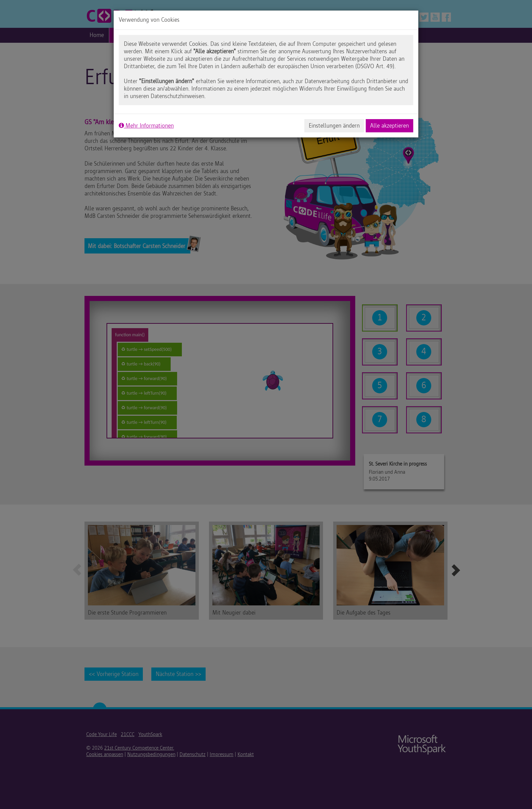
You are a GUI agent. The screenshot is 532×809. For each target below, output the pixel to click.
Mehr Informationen (146, 126)
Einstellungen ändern (334, 126)
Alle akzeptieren (389, 126)
